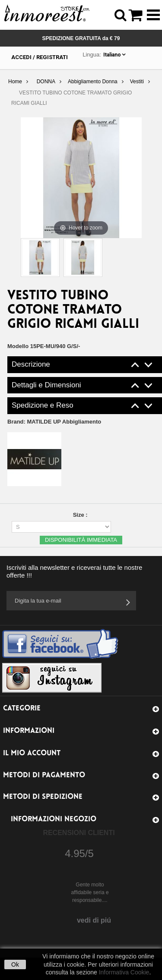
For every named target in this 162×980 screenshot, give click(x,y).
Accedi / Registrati (40, 57)
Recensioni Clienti (79, 833)
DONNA (46, 82)
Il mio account (32, 753)
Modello (18, 346)
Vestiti (137, 82)
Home (15, 82)
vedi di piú (94, 920)
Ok (15, 964)
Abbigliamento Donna (93, 82)
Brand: (54, 422)
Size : (81, 515)
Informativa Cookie (124, 972)
